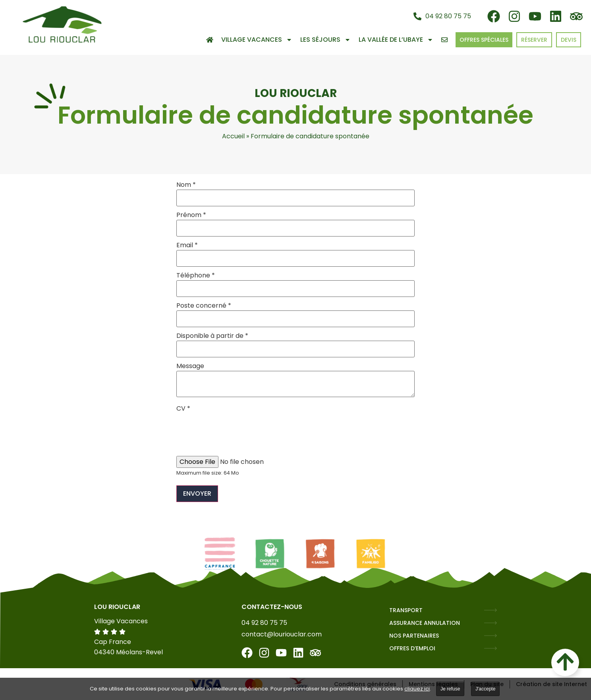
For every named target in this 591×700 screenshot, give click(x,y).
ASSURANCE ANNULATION (425, 623)
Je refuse (450, 689)
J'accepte (485, 689)
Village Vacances (257, 40)
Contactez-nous (272, 607)
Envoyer (197, 493)
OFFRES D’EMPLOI (412, 648)
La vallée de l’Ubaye (396, 40)
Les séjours (325, 40)
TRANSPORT (406, 610)
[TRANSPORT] (491, 610)
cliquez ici (417, 689)
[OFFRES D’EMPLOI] (491, 648)
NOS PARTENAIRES (414, 636)
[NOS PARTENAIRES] (491, 636)
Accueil (233, 136)
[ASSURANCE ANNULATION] (491, 623)
